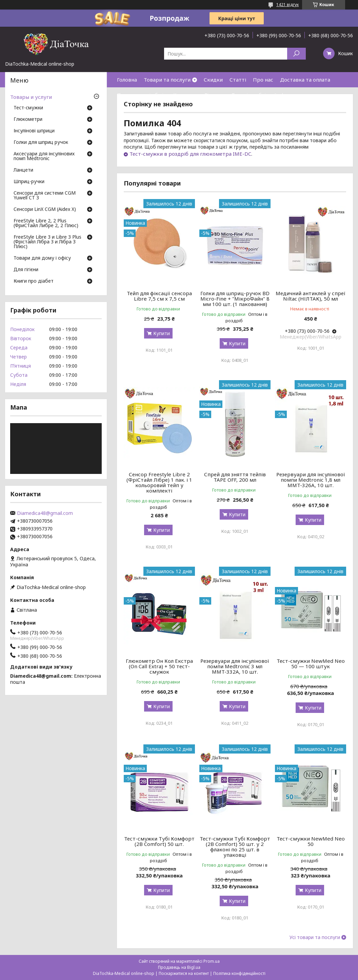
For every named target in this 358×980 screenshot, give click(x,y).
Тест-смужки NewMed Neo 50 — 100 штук (311, 663)
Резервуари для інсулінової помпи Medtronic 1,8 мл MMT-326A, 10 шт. (311, 480)
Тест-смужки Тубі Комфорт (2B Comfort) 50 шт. (159, 841)
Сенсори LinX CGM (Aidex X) (45, 210)
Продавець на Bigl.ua (179, 967)
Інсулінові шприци (34, 131)
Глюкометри (28, 119)
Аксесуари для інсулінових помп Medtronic (44, 156)
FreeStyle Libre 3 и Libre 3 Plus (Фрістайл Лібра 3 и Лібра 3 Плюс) (47, 242)
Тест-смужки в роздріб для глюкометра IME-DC (190, 154)
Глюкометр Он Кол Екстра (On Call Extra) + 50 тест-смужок (159, 666)
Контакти (185, 95)
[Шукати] (296, 54)
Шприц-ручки (29, 182)
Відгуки (214, 95)
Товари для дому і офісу (42, 258)
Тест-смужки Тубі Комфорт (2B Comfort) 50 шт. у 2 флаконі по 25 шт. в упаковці (235, 847)
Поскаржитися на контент (184, 973)
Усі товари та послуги (315, 937)
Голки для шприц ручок (41, 143)
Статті (238, 80)
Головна (127, 80)
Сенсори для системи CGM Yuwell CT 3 (45, 196)
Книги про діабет (34, 281)
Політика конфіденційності (239, 973)
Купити (162, 333)
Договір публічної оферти (264, 95)
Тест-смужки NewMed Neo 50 (311, 841)
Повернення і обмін (142, 95)
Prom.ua (212, 961)
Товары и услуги (31, 97)
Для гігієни (26, 270)
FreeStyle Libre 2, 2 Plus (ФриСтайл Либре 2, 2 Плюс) (46, 223)
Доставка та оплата (305, 80)
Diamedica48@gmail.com (45, 513)
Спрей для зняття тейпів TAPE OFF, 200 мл (235, 477)
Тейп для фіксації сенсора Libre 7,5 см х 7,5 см (159, 296)
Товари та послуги (167, 80)
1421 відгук (287, 5)
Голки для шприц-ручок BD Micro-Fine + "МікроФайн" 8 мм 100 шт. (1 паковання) (235, 299)
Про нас (263, 80)
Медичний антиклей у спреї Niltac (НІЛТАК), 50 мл (311, 296)
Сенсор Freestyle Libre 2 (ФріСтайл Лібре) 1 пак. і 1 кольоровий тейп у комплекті (159, 482)
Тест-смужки (28, 108)
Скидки (213, 80)
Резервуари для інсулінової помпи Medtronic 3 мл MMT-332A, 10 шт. (235, 666)
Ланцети (23, 170)
